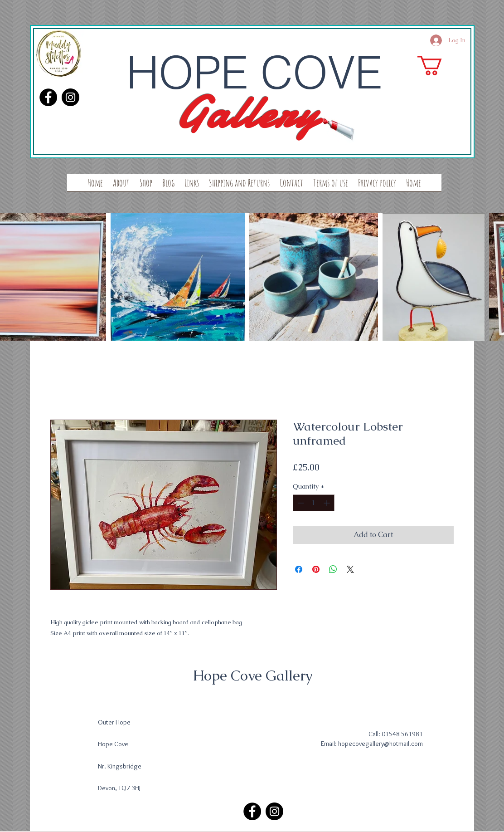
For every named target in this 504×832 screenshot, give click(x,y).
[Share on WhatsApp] (333, 569)
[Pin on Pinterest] (316, 569)
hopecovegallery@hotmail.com (380, 744)
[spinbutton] (314, 503)
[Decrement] (300, 503)
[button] (441, 66)
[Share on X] (350, 569)
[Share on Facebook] (299, 569)
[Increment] (327, 503)
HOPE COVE (254, 72)
